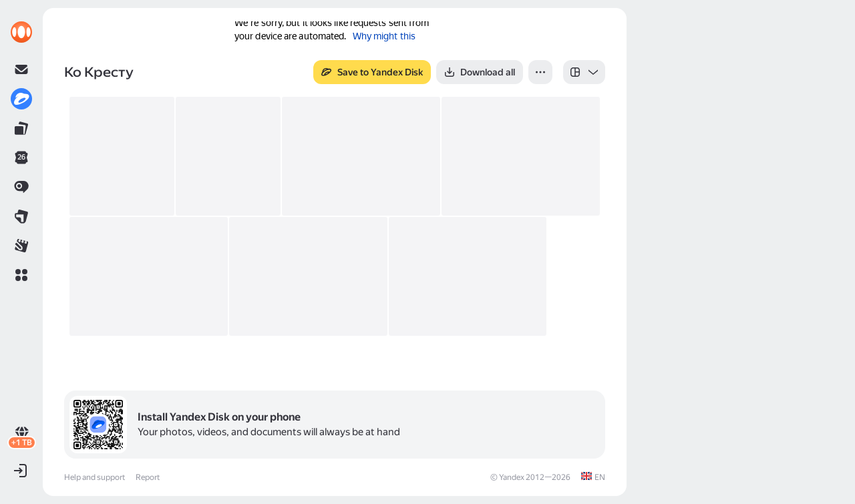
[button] (21, 275)
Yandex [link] (512, 477)
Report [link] (148, 477)
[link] (21, 32)
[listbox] (584, 72)
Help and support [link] (95, 477)
